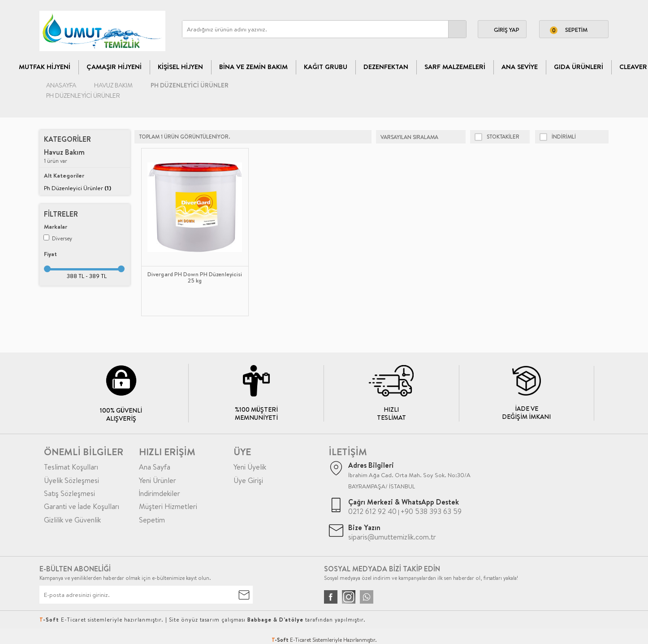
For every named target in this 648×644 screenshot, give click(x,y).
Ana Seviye (520, 67)
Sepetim (152, 520)
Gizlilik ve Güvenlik (72, 520)
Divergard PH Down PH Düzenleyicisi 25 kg (195, 278)
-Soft (281, 640)
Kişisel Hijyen (180, 67)
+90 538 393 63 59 (431, 511)
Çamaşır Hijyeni (114, 67)
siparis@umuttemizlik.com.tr (392, 537)
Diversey (58, 238)
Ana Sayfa (155, 467)
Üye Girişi (248, 480)
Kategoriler (67, 139)
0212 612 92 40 (372, 511)
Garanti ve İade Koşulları (82, 506)
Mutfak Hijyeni (45, 67)
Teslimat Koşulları (71, 467)
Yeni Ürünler (158, 480)
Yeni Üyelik (250, 467)
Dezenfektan (386, 67)
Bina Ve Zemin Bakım (253, 67)
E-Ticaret (300, 640)
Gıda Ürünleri (579, 67)
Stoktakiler (497, 137)
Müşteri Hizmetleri (168, 506)
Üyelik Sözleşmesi (71, 480)
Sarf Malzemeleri (455, 67)
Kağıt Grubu (326, 67)
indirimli (558, 137)
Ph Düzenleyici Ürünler (78, 188)
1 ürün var (64, 156)
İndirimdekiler (160, 493)
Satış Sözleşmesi (69, 493)
